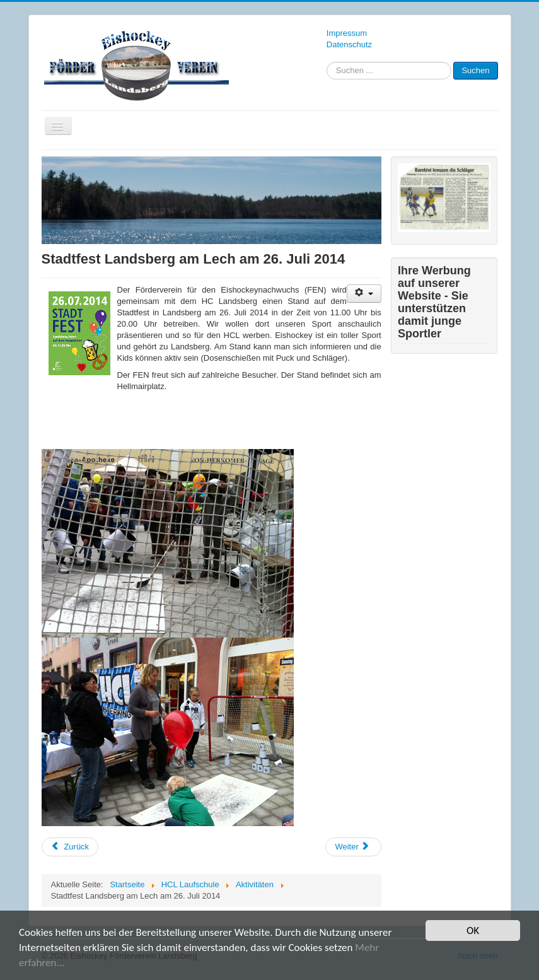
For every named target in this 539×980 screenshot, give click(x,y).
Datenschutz (349, 44)
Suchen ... (327, 62)
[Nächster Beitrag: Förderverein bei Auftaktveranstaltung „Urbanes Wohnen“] (353, 847)
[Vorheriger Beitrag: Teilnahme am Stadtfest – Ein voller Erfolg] (70, 847)
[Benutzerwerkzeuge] (364, 294)
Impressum (347, 33)
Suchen (475, 70)
